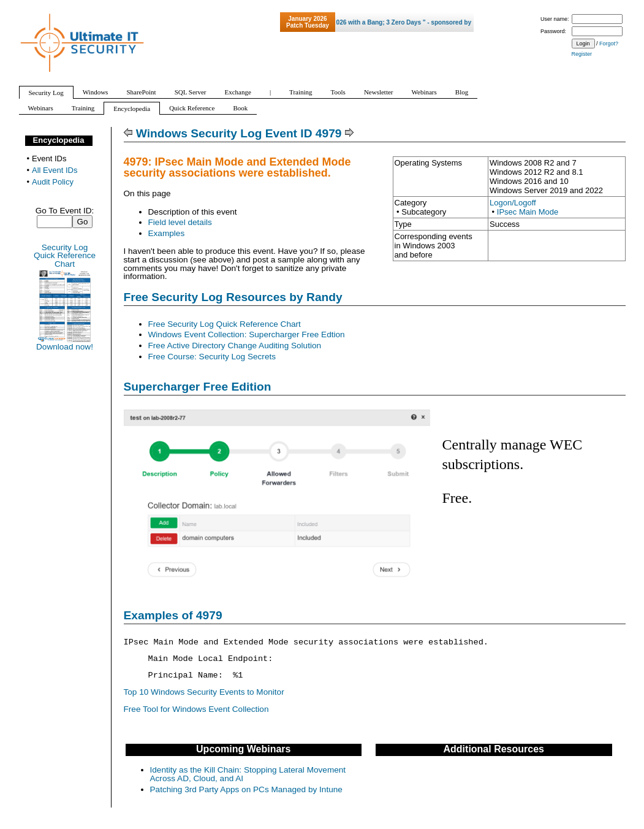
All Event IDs (55, 170)
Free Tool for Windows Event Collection (196, 709)
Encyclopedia (59, 140)
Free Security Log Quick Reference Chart (225, 324)
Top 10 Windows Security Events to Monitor (204, 692)
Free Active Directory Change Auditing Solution (235, 346)
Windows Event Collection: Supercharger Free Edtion (247, 334)
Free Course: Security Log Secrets (212, 357)
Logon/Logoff (513, 203)
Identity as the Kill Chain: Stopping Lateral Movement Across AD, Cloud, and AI (248, 774)
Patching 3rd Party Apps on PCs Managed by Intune (246, 789)
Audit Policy (53, 182)
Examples (167, 233)
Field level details (180, 222)
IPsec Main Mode (528, 212)
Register (582, 54)
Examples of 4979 (173, 615)
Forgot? (609, 44)
